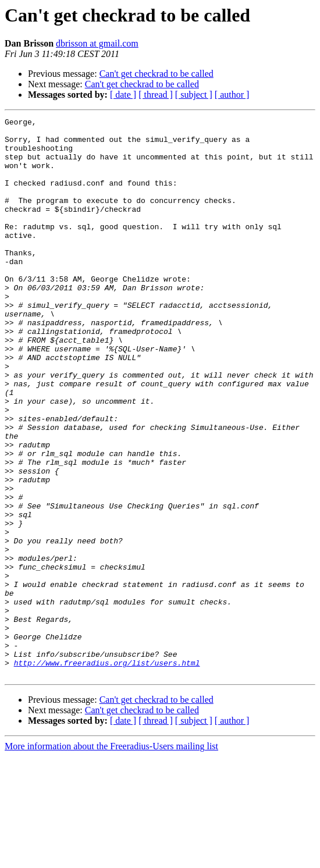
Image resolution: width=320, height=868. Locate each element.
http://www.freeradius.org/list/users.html (107, 773)
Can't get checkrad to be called (157, 74)
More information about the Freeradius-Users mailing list (111, 858)
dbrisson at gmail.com (97, 43)
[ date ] (123, 95)
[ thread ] (156, 95)
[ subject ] (194, 95)
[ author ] (232, 95)
